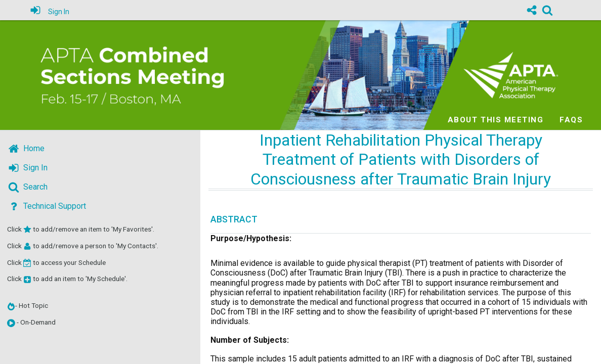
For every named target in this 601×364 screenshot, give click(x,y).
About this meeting (496, 120)
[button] (11, 323)
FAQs (571, 120)
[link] (547, 10)
